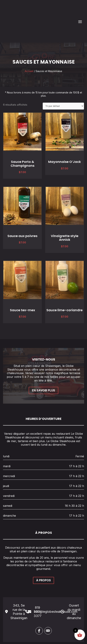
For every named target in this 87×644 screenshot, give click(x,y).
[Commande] (63, 88)
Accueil (29, 53)
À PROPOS (43, 563)
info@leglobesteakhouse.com (56, 594)
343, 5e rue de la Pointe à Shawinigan (19, 594)
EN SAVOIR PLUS (43, 373)
